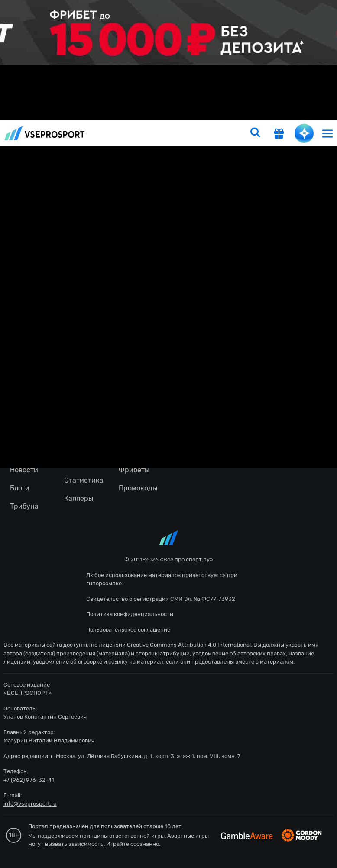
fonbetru (168, 434)
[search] (255, 133)
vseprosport (45, 133)
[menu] (327, 133)
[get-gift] (279, 135)
